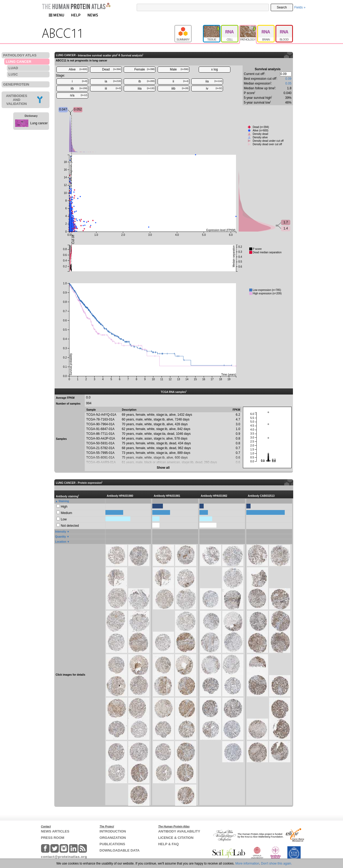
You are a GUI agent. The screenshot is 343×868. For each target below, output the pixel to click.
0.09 (288, 79)
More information (247, 863)
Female (144, 69)
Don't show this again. (276, 863)
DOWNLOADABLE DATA (120, 850)
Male (179, 69)
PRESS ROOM (53, 838)
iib (79, 88)
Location (61, 542)
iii (113, 88)
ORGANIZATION (113, 838)
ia (113, 81)
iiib (180, 88)
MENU (56, 15)
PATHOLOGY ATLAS (20, 55)
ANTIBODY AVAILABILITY (179, 831)
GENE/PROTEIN (16, 84)
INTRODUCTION (113, 831)
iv (214, 88)
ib (147, 81)
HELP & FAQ (168, 844)
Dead (112, 69)
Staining (64, 501)
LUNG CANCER (19, 62)
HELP (76, 15)
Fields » (300, 7)
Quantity (61, 537)
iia (214, 81)
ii (181, 81)
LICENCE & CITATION (176, 838)
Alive (78, 69)
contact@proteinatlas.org (64, 857)
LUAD (13, 68)
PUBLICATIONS (112, 844)
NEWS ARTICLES (55, 831)
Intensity (61, 532)
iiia (146, 88)
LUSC (13, 74)
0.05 (288, 83)
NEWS (93, 15)
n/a (79, 95)
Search (282, 7)
